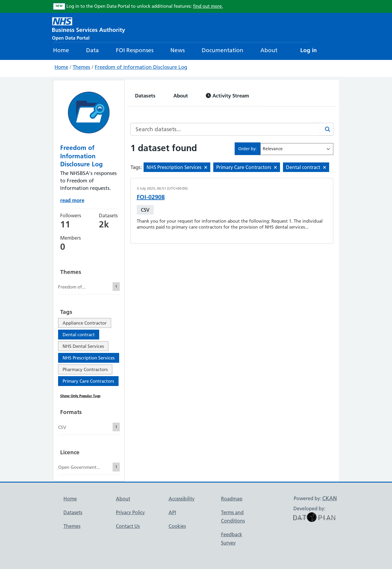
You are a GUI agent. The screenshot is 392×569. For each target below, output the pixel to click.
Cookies (177, 526)
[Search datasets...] (225, 129)
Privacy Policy (130, 512)
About (269, 50)
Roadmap (232, 499)
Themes (81, 67)
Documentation (223, 50)
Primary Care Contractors (88, 381)
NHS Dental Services (83, 346)
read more (72, 200)
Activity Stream (227, 96)
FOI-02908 (151, 197)
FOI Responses (135, 50)
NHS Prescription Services (89, 358)
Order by (247, 149)
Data (92, 50)
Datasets (145, 96)
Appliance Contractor (85, 323)
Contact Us (128, 526)
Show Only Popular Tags (80, 396)
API (172, 512)
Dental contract (79, 335)
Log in (309, 50)
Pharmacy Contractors (85, 369)
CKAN (330, 498)
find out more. (208, 6)
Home (61, 50)
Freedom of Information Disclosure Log (141, 67)
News (178, 50)
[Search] (326, 129)
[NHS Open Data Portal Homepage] (89, 28)
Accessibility (182, 499)
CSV (145, 210)
